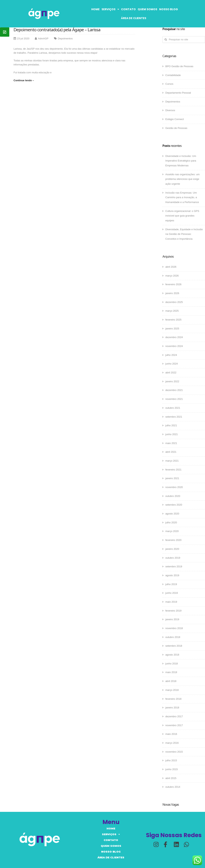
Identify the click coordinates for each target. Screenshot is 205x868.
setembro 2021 (174, 417)
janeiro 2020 (172, 549)
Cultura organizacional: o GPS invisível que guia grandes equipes (182, 216)
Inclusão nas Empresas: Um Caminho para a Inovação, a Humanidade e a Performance (182, 197)
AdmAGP (43, 38)
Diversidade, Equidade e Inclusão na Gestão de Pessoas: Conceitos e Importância (184, 234)
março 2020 (172, 531)
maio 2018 (171, 672)
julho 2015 (171, 760)
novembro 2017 (174, 725)
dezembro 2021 (174, 390)
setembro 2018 (174, 646)
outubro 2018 (173, 637)
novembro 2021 (174, 399)
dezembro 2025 (174, 302)
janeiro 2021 (172, 478)
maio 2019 (171, 602)
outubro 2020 (173, 496)
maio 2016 (171, 734)
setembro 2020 (174, 505)
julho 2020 (171, 522)
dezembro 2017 (174, 716)
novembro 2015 (174, 752)
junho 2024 (172, 364)
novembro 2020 (174, 487)
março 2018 (172, 690)
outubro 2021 (173, 408)
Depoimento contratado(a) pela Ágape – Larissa (57, 30)
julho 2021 (171, 425)
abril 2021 (171, 452)
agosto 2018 (172, 655)
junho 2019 (172, 593)
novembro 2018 (174, 628)
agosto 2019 (172, 575)
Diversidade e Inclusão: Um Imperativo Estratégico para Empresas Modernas (181, 161)
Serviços (110, 9)
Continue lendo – (24, 80)
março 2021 (172, 461)
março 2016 (172, 743)
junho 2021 (172, 434)
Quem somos (147, 9)
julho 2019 (171, 584)
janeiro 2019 (172, 619)
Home (95, 9)
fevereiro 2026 (173, 284)
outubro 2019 (173, 558)
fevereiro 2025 (173, 320)
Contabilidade (173, 75)
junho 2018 (172, 664)
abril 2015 (171, 778)
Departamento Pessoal (178, 93)
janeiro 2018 (172, 708)
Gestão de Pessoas (176, 128)
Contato (128, 9)
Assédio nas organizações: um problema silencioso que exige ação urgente (182, 179)
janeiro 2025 (172, 329)
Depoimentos (65, 38)
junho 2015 (172, 769)
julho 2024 (171, 355)
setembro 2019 (174, 566)
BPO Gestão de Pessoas (179, 66)
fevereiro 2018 (173, 699)
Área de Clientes (134, 18)
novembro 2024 (174, 346)
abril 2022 (171, 373)
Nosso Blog (169, 9)
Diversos (170, 110)
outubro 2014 (173, 787)
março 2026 (172, 276)
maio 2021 (171, 443)
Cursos (169, 84)
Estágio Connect (175, 119)
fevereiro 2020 (173, 540)
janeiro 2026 (172, 293)
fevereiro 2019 (173, 611)
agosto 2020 (172, 514)
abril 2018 (171, 681)
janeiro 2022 (172, 381)
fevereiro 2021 (173, 470)
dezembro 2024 (174, 337)
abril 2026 (171, 267)
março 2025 (172, 311)
